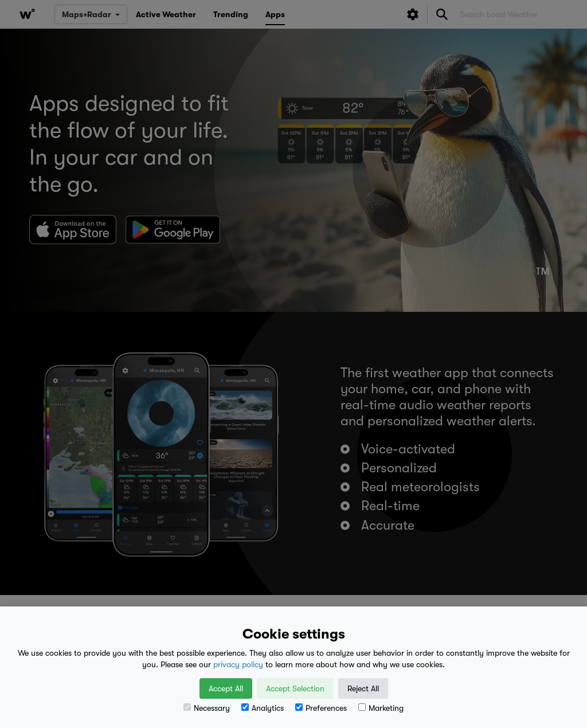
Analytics (263, 708)
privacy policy (238, 664)
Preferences (321, 708)
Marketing (381, 708)
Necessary (207, 708)
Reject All (363, 688)
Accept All (226, 688)
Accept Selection (295, 688)
